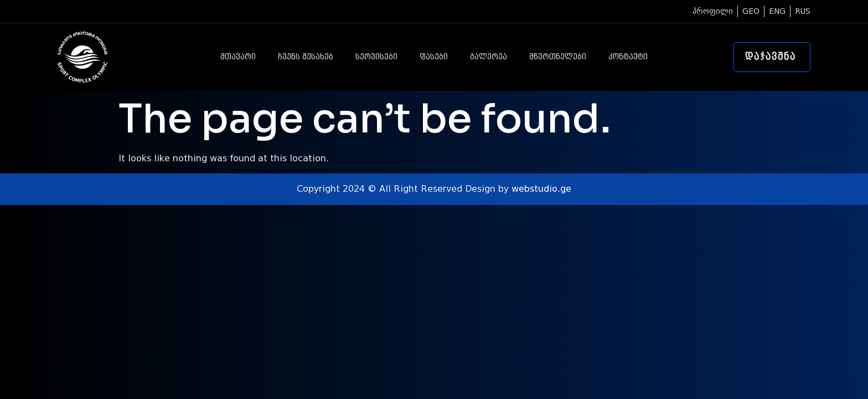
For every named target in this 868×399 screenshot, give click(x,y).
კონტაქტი (628, 57)
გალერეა (489, 57)
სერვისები (376, 57)
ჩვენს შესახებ (306, 57)
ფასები (434, 57)
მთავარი (238, 57)
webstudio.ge (541, 189)
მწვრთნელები (558, 57)
